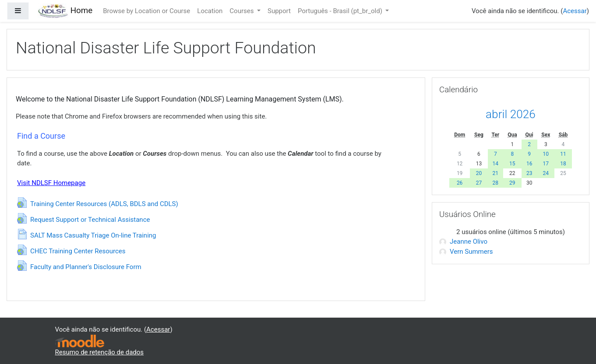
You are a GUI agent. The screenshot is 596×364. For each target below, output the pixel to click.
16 (529, 164)
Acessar (575, 11)
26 (460, 183)
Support (279, 11)
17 (546, 164)
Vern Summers (466, 252)
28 (496, 183)
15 (512, 164)
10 (546, 154)
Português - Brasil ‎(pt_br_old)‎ (341, 11)
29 (512, 183)
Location (210, 11)
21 (496, 173)
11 (563, 154)
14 (496, 164)
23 (529, 173)
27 (479, 183)
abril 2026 (511, 114)
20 (479, 173)
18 (563, 164)
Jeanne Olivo (463, 241)
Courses (242, 11)
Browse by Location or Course (146, 11)
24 (546, 173)
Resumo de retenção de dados (100, 352)
